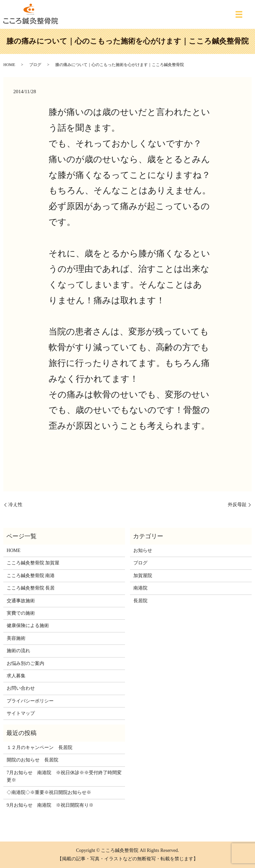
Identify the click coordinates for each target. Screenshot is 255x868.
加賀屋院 (143, 576)
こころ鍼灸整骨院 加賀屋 (33, 563)
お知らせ (143, 550)
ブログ (35, 65)
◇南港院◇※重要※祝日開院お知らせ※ (49, 792)
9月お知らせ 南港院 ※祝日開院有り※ (50, 805)
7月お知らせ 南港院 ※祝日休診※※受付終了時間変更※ (64, 776)
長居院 (140, 601)
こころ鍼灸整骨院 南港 (31, 576)
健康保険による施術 (28, 626)
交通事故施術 (21, 601)
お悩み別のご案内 (25, 663)
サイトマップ (21, 713)
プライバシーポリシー (30, 701)
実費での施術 (21, 613)
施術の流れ (18, 651)
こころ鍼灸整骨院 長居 (31, 588)
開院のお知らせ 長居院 (33, 760)
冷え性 (15, 505)
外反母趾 (237, 505)
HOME (9, 65)
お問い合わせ (21, 688)
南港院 (140, 588)
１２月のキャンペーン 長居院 (40, 748)
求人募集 (16, 676)
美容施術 (16, 638)
